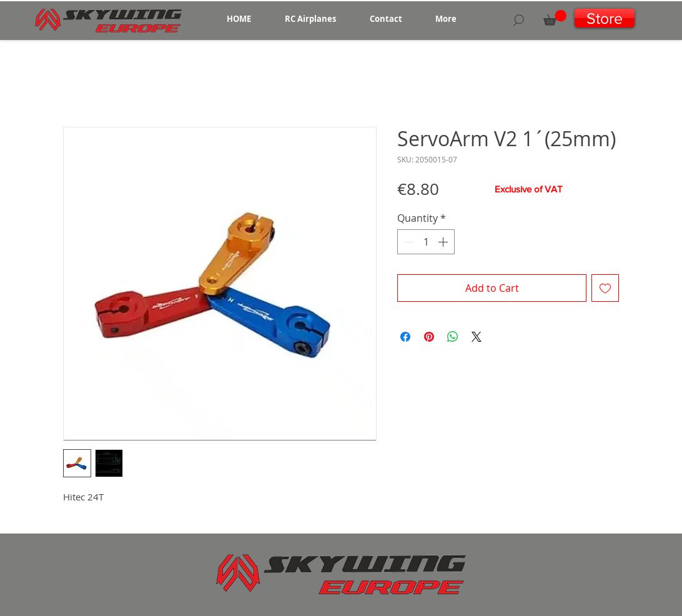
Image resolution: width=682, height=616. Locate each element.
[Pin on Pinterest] (429, 337)
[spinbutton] (426, 242)
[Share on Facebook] (405, 337)
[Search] (519, 20)
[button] (310, 19)
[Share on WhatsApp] (453, 337)
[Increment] (444, 242)
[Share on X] (477, 337)
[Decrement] (408, 242)
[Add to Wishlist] (605, 288)
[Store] (605, 18)
